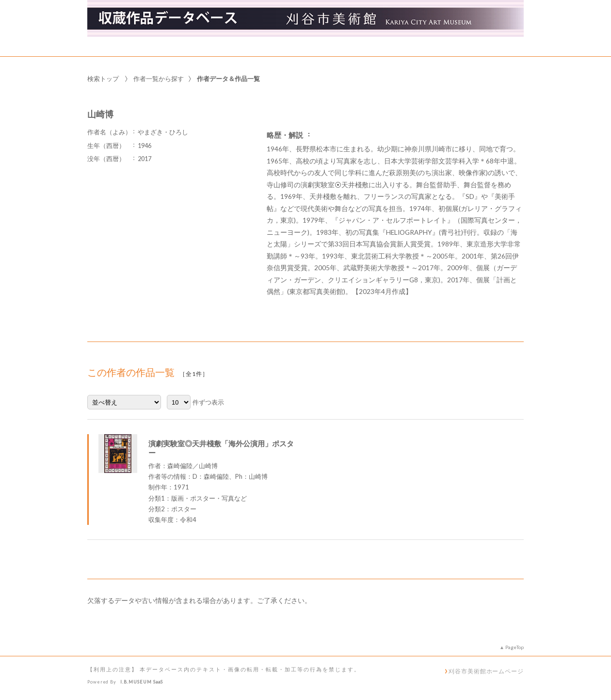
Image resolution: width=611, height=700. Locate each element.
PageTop (515, 647)
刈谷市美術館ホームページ (486, 671)
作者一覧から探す (159, 79)
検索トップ (103, 79)
